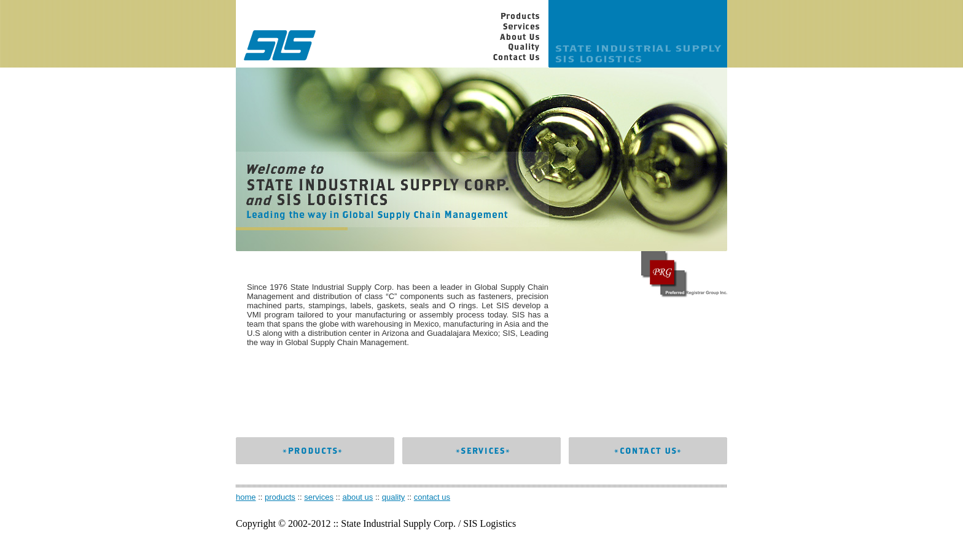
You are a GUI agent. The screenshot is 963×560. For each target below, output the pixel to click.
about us (357, 497)
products (280, 497)
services (319, 497)
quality (394, 497)
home (246, 497)
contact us (432, 497)
